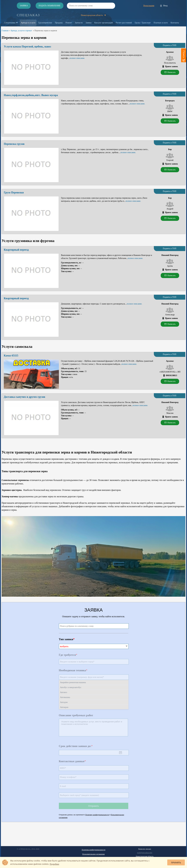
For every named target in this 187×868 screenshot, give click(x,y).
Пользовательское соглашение (93, 854)
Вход (165, 6)
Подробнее (54, 864)
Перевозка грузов (14, 144)
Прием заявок (171, 66)
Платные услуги (161, 23)
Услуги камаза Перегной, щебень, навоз (27, 47)
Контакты (175, 23)
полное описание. (77, 58)
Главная (5, 31)
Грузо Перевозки (14, 193)
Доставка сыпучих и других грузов (24, 397)
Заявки (89, 23)
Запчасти (79, 23)
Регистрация (149, 6)
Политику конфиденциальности (97, 815)
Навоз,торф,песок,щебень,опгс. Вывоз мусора (31, 95)
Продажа (59, 23)
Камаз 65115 (11, 356)
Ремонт (69, 23)
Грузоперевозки (45, 23)
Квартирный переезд (16, 250)
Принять (176, 863)
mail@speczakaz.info (145, 853)
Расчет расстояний (124, 23)
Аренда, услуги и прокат (21, 31)
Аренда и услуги (28, 23)
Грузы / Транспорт (143, 23)
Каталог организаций (104, 23)
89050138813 (171, 375)
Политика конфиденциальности (93, 850)
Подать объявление (50, 6)
